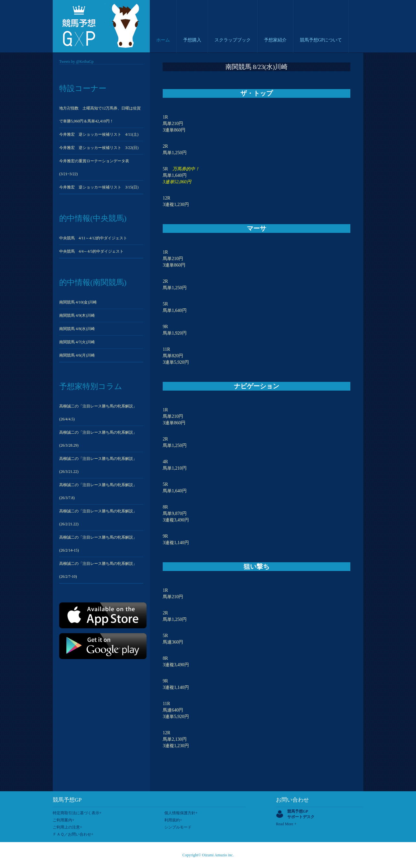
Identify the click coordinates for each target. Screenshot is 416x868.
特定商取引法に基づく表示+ (77, 813)
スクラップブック (233, 40)
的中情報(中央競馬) (93, 218)
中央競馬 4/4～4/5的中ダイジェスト (91, 251)
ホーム (163, 40)
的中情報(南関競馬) (93, 282)
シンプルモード (178, 827)
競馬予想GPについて (321, 40)
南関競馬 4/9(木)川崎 (77, 315)
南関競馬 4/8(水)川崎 (77, 329)
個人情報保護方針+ (181, 813)
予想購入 (192, 40)
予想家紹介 (275, 40)
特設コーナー (83, 88)
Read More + (286, 824)
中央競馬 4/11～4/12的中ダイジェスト (93, 238)
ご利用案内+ (64, 820)
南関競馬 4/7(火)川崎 (77, 342)
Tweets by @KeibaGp (76, 62)
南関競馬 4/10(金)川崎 (78, 302)
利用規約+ (173, 820)
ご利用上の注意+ (67, 827)
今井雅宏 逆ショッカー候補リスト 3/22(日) (99, 148)
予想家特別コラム (91, 386)
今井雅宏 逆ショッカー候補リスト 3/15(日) (99, 187)
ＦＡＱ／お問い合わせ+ (73, 834)
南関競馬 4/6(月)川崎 (77, 355)
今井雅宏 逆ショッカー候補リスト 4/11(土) (99, 134)
